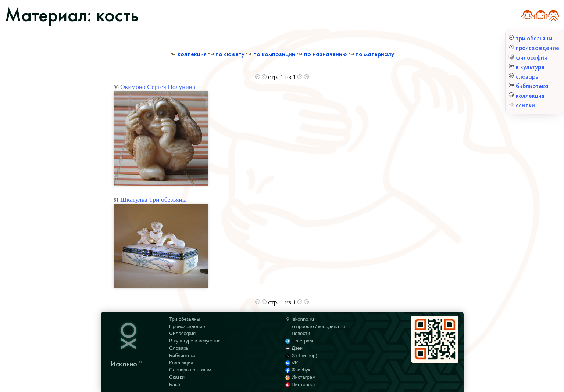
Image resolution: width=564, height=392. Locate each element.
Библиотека (182, 355)
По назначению (322, 54)
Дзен (294, 348)
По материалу (371, 54)
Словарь (179, 348)
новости (301, 333)
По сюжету (226, 54)
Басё (175, 384)
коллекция (526, 96)
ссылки (522, 105)
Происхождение (187, 326)
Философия (182, 333)
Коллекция (188, 54)
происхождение (534, 48)
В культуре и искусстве (195, 341)
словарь (523, 77)
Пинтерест (300, 384)
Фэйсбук (298, 370)
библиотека (529, 86)
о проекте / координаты (319, 326)
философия (528, 57)
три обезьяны (530, 38)
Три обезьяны (185, 319)
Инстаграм (300, 377)
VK (292, 363)
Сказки (177, 377)
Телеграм (299, 341)
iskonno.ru (300, 319)
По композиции (271, 54)
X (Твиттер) (301, 355)
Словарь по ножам (190, 370)
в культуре (526, 67)
